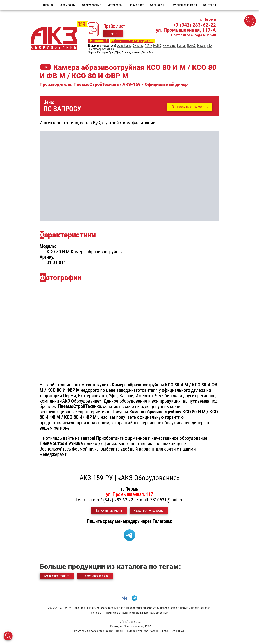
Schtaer (201, 46)
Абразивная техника (57, 576)
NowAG (191, 46)
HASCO (157, 46)
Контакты (96, 613)
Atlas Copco (124, 46)
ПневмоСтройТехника (95, 576)
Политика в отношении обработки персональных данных (137, 613)
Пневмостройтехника (101, 49)
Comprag (138, 46)
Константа (169, 46)
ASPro (148, 46)
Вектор (181, 46)
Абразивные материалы (132, 41)
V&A (209, 46)
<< (46, 67)
